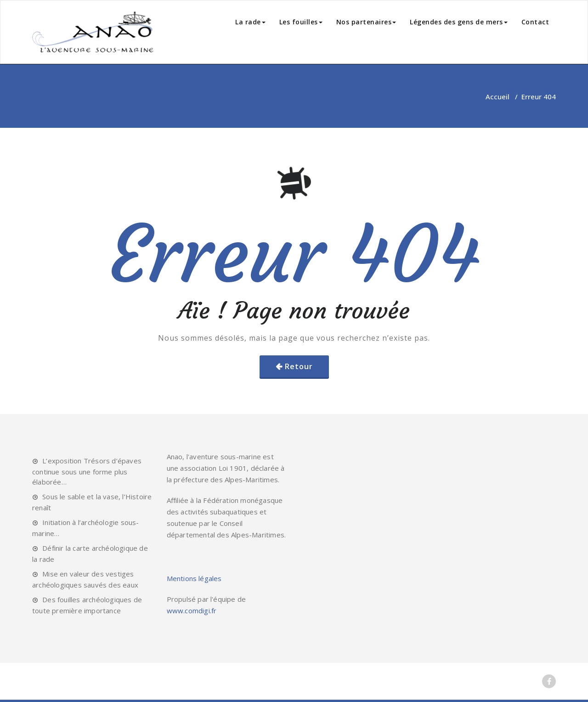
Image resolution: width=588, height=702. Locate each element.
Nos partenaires (366, 22)
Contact (535, 22)
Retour (299, 366)
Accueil (498, 97)
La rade (250, 22)
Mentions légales (194, 578)
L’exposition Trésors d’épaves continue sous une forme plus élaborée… (87, 471)
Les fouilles (301, 22)
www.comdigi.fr (192, 611)
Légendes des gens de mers (459, 22)
